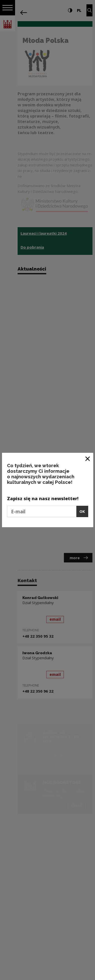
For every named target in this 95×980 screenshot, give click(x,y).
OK (82, 511)
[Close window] (88, 458)
